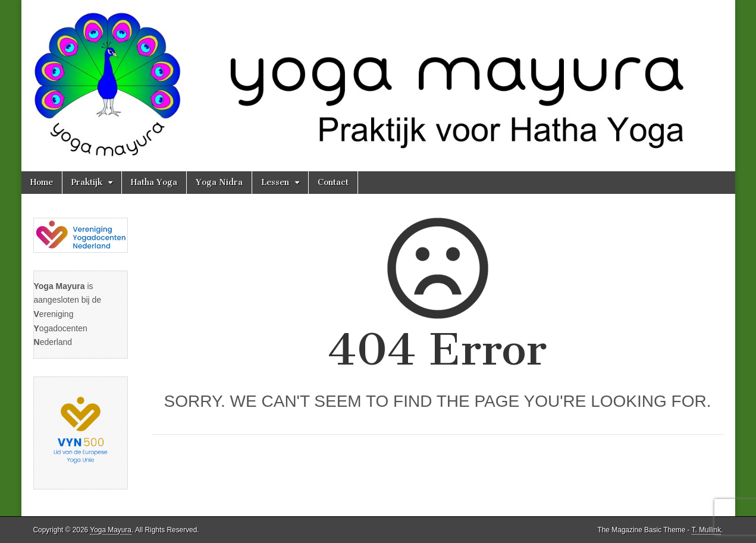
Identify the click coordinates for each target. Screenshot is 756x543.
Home (42, 182)
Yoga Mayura (111, 530)
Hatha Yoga (154, 182)
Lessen (275, 182)
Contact (333, 182)
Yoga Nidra (219, 182)
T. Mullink (707, 530)
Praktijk (87, 182)
